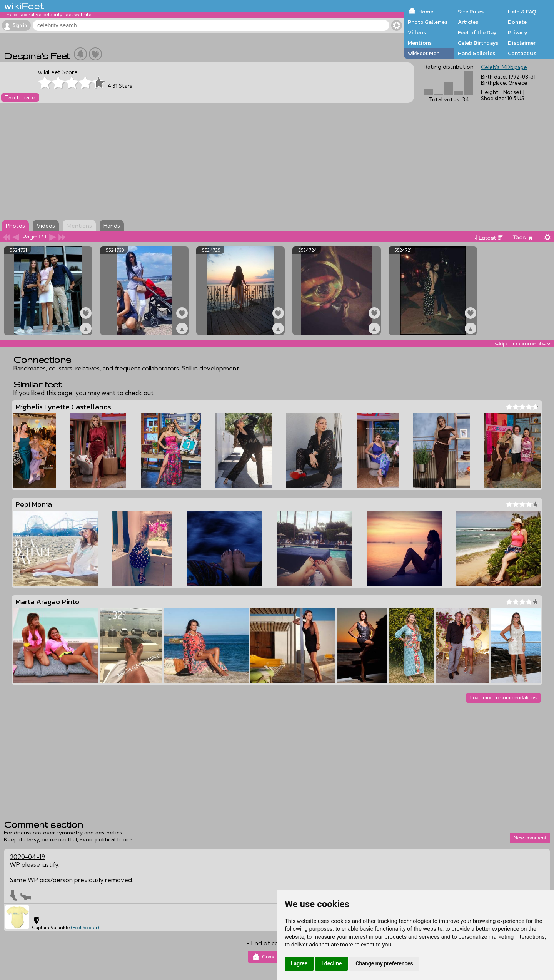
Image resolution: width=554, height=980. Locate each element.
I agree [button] (299, 963)
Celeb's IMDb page (504, 67)
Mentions (420, 43)
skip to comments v (522, 343)
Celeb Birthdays (478, 43)
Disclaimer (522, 43)
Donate (517, 22)
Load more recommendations (503, 698)
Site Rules (471, 12)
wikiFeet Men (424, 53)
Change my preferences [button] (384, 963)
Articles (468, 22)
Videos (417, 32)
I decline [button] (331, 963)
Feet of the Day (477, 32)
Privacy (518, 32)
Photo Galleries (428, 22)
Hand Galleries (476, 53)
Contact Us (522, 53)
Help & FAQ (522, 12)
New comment (530, 838)
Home (426, 12)
